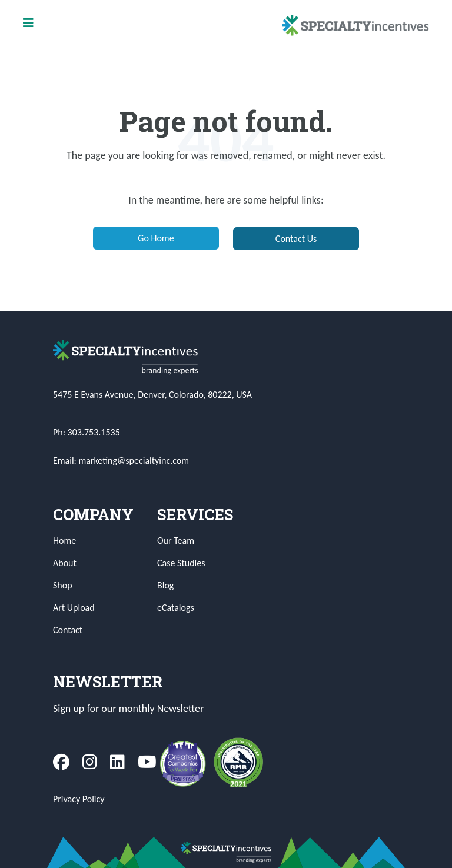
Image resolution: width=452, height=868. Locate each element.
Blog (165, 585)
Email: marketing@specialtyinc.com (121, 460)
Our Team (176, 541)
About (65, 563)
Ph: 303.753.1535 (87, 432)
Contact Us (296, 239)
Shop (63, 585)
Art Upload (74, 608)
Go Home (156, 238)
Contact (68, 630)
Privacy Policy (79, 799)
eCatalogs (176, 608)
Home (64, 541)
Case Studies (181, 563)
